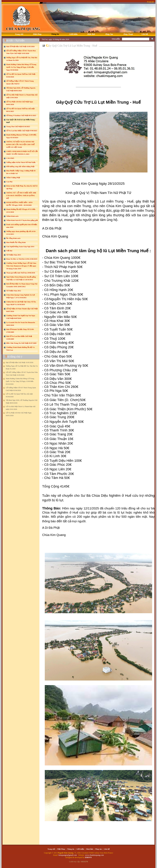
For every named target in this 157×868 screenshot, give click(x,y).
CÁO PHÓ (10, 158)
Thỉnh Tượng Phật (13, 178)
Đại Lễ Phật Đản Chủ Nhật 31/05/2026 (20, 46)
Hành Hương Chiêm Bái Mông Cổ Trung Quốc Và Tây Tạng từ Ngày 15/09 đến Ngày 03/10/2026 (21, 67)
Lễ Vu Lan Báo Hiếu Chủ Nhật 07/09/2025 (22, 131)
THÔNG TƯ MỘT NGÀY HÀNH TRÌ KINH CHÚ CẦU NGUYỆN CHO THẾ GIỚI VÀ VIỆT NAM (20, 144)
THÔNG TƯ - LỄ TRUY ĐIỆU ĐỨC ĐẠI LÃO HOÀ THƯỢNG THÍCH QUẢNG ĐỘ (21, 195)
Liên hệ (107, 849)
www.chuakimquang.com (95, 855)
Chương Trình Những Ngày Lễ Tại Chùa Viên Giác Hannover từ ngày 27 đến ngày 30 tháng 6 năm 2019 (21, 266)
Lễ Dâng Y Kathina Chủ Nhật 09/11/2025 (21, 115)
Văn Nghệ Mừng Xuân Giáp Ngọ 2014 (20, 247)
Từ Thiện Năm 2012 (14, 291)
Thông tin (71, 849)
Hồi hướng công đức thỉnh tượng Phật (20, 166)
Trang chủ (51, 849)
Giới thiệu (80, 849)
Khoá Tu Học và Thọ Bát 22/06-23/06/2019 (22, 259)
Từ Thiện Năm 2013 (14, 255)
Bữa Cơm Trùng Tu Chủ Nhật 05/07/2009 (21, 343)
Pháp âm (99, 849)
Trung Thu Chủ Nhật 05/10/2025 (18, 126)
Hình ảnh (90, 849)
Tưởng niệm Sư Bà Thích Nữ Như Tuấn (21, 162)
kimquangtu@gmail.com (68, 855)
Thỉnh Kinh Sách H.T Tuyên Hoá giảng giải (22, 220)
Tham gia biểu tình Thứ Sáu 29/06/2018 (21, 273)
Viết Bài (9, 251)
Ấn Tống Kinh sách (13, 238)
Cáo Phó (9, 182)
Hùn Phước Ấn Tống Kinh (16, 242)
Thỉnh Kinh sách (12, 216)
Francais (150, 2)
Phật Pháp (61, 849)
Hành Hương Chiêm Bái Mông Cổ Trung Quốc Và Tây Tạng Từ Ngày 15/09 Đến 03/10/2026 (20, 381)
